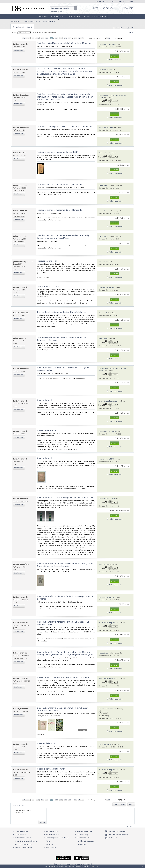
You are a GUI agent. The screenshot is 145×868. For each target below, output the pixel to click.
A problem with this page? (84, 841)
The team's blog (81, 835)
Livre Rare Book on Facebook (117, 835)
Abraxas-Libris (103, 153)
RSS (123, 28)
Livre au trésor (103, 185)
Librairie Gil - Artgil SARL (106, 287)
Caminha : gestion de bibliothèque (58, 838)
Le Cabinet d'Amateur (106, 127)
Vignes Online (103, 564)
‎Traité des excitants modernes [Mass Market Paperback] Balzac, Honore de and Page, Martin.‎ (63, 237)
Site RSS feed (111, 838)
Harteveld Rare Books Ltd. (107, 709)
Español (89, 864)
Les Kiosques (103, 262)
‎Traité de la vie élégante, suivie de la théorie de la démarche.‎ (65, 127)
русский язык (80, 864)
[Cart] (94, 8)
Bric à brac (49, 844)
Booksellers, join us (51, 831)
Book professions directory (95, 17)
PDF (116, 28)
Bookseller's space (126, 1)
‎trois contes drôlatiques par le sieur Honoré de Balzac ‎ (62, 312)
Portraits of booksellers (23, 838)
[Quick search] (63, 8)
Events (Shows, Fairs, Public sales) (25, 841)
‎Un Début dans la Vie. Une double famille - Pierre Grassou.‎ (64, 678)
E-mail (131, 28)
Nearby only (52, 32)
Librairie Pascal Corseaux (107, 44)
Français (61, 864)
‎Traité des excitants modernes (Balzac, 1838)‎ (58, 152)
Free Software (51, 847)
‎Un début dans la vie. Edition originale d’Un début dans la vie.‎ (65, 498)
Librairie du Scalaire (105, 70)
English (54, 864)
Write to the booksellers (106, 1)
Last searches (18, 805)
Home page (43, 17)
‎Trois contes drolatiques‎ (48, 261)
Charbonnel (103, 313)
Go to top (130, 826)
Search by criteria (57, 11)
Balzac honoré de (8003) (22, 27)
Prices (48, 841)
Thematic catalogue (30, 21)
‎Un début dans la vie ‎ (47, 458)
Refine (130, 33)
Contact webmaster (82, 838)
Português (70, 864)
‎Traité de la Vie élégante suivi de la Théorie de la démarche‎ (64, 43)
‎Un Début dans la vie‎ (47, 430)
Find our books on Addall (22, 847)
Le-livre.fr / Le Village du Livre (108, 401)
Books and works (58, 17)
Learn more (94, 866)
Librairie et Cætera (105, 744)
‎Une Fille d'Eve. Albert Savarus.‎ (51, 769)
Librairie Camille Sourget (107, 498)
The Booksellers (74, 17)
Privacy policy (80, 844)
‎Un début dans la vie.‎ (47, 400)
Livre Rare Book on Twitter (115, 831)
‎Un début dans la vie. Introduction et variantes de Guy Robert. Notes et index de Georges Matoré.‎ (66, 565)
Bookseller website (51, 835)
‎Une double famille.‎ (46, 743)
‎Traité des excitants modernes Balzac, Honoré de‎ (59, 185)
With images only (40, 32)
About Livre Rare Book (85, 831)
